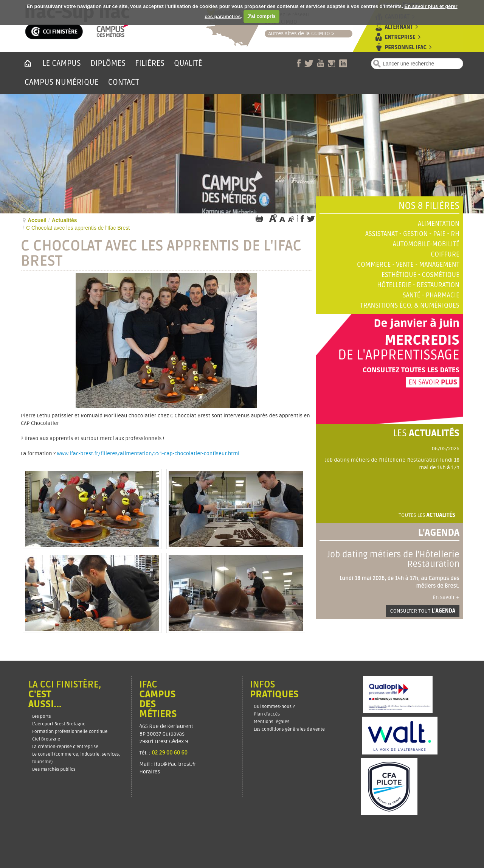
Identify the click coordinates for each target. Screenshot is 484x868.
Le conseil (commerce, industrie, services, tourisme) (76, 758)
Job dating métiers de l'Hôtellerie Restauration (393, 559)
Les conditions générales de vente (289, 729)
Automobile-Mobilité (426, 244)
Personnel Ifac (406, 47)
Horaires (150, 772)
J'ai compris (261, 16)
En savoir (433, 382)
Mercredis (422, 341)
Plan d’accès (267, 714)
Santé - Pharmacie (431, 295)
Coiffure (445, 254)
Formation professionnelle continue (70, 732)
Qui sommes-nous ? (274, 707)
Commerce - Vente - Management (408, 265)
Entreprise (400, 37)
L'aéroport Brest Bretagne (59, 724)
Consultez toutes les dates (411, 370)
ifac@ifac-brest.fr (175, 764)
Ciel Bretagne (46, 739)
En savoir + (446, 597)
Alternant (399, 27)
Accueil (37, 220)
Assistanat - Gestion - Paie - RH (412, 234)
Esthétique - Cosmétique (420, 275)
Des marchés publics (54, 769)
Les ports (42, 716)
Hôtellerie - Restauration (418, 285)
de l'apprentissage (399, 355)
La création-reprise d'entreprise (65, 747)
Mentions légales (271, 722)
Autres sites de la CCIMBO (297, 33)
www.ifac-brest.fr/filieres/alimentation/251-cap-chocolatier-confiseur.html (148, 453)
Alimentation (439, 224)
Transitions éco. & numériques (410, 306)
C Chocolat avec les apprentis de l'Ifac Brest (161, 254)
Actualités (64, 220)
